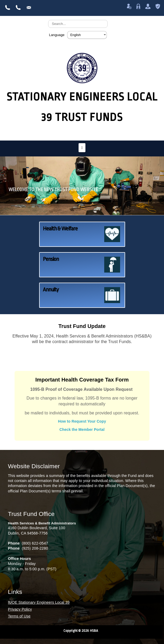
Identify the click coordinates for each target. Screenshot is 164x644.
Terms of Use (19, 616)
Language (57, 35)
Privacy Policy (20, 609)
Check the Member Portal (82, 430)
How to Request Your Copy (82, 421)
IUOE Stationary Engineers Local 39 (39, 602)
